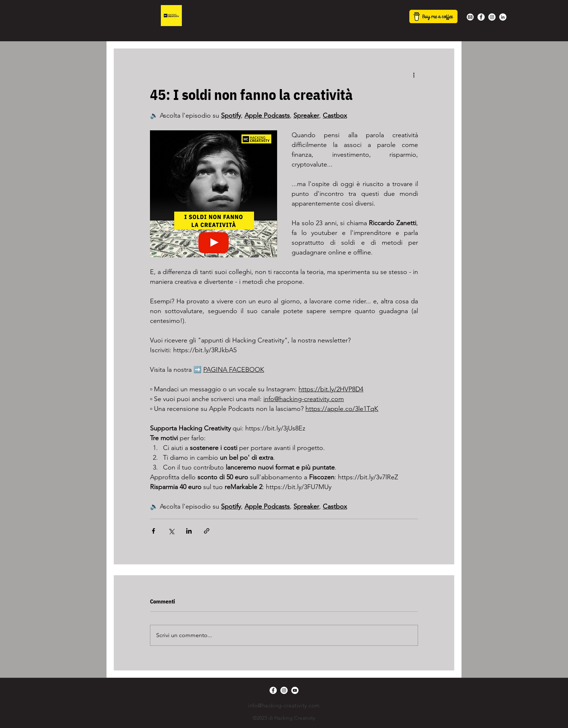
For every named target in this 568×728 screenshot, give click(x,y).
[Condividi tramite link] (207, 531)
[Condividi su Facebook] (153, 531)
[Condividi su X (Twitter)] (171, 531)
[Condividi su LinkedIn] (189, 531)
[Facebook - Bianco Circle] (481, 17)
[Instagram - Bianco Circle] (492, 17)
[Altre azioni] (414, 75)
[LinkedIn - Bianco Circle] (503, 17)
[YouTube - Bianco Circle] (295, 690)
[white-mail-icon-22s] (470, 17)
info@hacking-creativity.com (284, 705)
